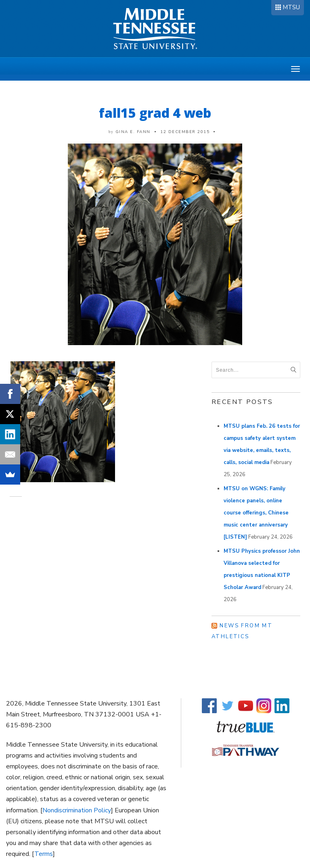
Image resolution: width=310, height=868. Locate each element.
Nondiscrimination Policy (77, 810)
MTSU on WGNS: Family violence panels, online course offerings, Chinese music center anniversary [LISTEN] (256, 513)
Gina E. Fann (133, 132)
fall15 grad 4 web (155, 113)
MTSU (291, 7)
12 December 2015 (185, 132)
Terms (44, 854)
